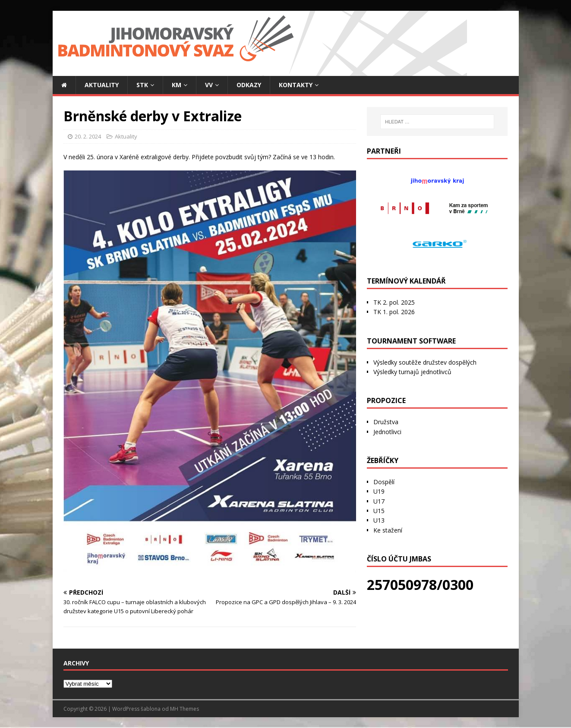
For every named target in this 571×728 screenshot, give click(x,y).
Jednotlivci (387, 432)
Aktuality (102, 85)
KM (177, 85)
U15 (379, 511)
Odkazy (249, 85)
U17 (379, 501)
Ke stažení (388, 530)
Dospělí (384, 482)
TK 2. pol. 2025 (394, 302)
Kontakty (296, 85)
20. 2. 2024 (88, 136)
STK (142, 85)
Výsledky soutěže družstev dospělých (425, 362)
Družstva (386, 422)
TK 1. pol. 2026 (394, 312)
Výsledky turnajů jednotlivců (412, 372)
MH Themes (185, 709)
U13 (379, 520)
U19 (379, 491)
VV (209, 85)
